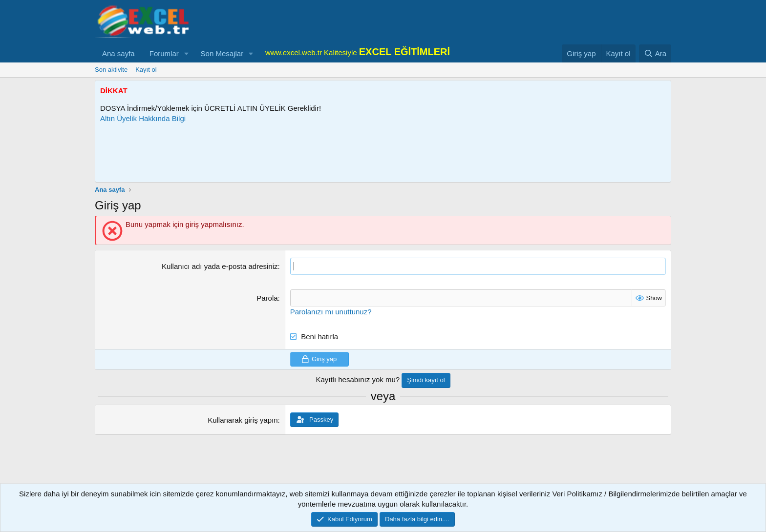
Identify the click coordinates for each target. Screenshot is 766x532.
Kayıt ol (146, 70)
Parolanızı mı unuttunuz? (331, 312)
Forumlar (164, 53)
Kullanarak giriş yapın (243, 420)
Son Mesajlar (222, 53)
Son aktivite (111, 70)
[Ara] (655, 53)
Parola (267, 298)
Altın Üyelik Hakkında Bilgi (143, 118)
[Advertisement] (278, 153)
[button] (187, 53)
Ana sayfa (118, 53)
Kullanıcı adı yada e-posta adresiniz (220, 266)
